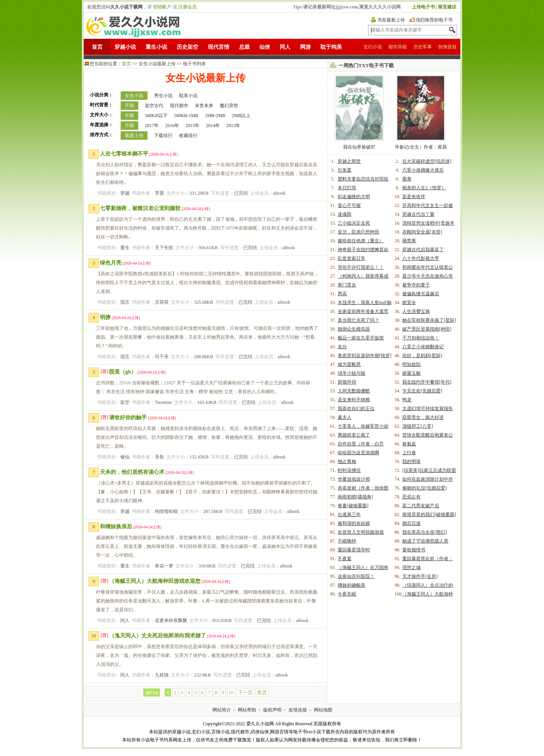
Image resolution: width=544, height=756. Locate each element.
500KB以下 (156, 116)
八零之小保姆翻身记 (423, 347)
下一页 (245, 692)
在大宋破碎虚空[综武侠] (427, 161)
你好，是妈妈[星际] (422, 356)
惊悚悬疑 (448, 47)
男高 (342, 294)
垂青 (407, 179)
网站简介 (222, 710)
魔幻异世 (229, 106)
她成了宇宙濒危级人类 (425, 541)
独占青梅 (347, 462)
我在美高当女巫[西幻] (425, 532)
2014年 (213, 126)
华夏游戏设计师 (354, 479)
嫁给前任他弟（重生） (361, 241)
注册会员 (187, 7)
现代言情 (219, 47)
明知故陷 (411, 364)
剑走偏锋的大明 (354, 197)
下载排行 (163, 136)
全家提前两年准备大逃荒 (363, 311)
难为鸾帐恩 (349, 364)
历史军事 (423, 47)
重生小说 (156, 47)
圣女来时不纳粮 (354, 400)
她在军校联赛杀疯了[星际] (429, 320)
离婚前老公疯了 (354, 435)
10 (231, 692)
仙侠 (265, 47)
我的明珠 (411, 462)
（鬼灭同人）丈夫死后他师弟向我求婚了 (158, 636)
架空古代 (154, 106)
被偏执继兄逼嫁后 (421, 294)
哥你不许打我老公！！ (361, 267)
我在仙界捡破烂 (359, 147)
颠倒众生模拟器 (354, 329)
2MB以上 (241, 116)
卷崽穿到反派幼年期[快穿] (365, 356)
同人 (285, 47)
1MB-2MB (215, 116)
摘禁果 (409, 241)
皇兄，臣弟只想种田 (358, 232)
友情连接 (298, 710)
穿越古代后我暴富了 (423, 250)
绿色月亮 (111, 263)
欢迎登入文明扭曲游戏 (361, 532)
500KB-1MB (186, 116)
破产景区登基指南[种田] (427, 329)
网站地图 (323, 710)
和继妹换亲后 (116, 527)
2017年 (152, 126)
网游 (305, 47)
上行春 (409, 453)
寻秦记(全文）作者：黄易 (421, 147)
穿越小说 (125, 47)
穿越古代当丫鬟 (418, 214)
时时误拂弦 (349, 470)
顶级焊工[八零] (418, 426)
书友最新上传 (391, 20)
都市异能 (398, 47)
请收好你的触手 (128, 418)
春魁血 (409, 444)
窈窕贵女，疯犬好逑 (423, 417)
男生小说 (163, 96)
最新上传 (134, 136)
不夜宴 (345, 559)
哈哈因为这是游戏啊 (358, 453)
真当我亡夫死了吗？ (358, 320)
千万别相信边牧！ (421, 338)
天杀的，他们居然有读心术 (132, 472)
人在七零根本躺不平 (124, 154)
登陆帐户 (162, 7)
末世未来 (204, 106)
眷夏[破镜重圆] (353, 506)
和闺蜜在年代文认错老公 (428, 267)
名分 (342, 347)
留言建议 (447, 7)
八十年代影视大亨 (421, 258)
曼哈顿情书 (414, 550)
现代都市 (179, 106)
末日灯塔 (347, 188)
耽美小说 (188, 96)
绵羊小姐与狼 (352, 373)
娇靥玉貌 (411, 373)
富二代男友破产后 (421, 506)
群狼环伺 (347, 382)
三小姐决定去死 (354, 223)
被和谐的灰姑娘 (354, 523)
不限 (129, 106)
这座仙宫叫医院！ (356, 576)
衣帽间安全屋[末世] (422, 232)
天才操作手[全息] (420, 576)
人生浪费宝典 (416, 311)
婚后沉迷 (411, 523)
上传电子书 (423, 7)
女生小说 (134, 96)
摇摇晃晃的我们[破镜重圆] (429, 514)
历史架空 (187, 47)
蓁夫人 (345, 417)
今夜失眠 (347, 594)
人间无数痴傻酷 (354, 391)
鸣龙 (407, 400)
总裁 (244, 47)
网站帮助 (247, 710)
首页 (97, 47)
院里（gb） (123, 372)
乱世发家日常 (352, 258)
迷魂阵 (345, 214)
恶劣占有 (411, 497)
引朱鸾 (345, 170)
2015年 (192, 126)
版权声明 (272, 710)
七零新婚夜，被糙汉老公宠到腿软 (140, 208)
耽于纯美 (331, 47)
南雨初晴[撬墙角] (355, 497)
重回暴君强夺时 (354, 550)
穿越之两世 (349, 161)
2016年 (172, 126)
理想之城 (411, 567)
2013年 (233, 126)
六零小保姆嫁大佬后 (423, 170)
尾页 (262, 692)
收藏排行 (188, 136)
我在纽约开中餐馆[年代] (427, 382)
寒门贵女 (347, 285)
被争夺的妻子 (416, 285)
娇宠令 (409, 303)
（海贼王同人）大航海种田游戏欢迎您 (155, 581)
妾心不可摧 (349, 205)
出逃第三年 (349, 514)
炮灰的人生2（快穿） (424, 188)
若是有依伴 (414, 197)
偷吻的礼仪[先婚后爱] (425, 488)
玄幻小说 (373, 47)
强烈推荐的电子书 (434, 20)
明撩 (105, 317)
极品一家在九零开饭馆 (361, 338)
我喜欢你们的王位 (356, 409)
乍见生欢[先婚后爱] (422, 391)
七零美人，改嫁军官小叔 (363, 426)
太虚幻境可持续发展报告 (428, 409)
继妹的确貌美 (352, 585)
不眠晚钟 (347, 541)
